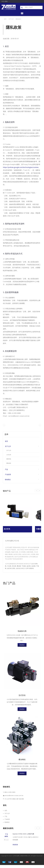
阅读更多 (22, 646)
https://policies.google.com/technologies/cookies (21, 167)
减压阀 (29, 566)
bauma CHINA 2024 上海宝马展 (24, 837)
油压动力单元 (20, 568)
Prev (40, 491)
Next (36, 491)
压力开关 (7, 529)
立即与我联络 (30, 568)
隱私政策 (18, 19)
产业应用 (8, 474)
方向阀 (9, 566)
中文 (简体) (5, 1)
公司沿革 (9, 455)
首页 (5, 19)
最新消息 (9, 459)
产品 (6, 469)
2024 (6, 843)
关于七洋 (11, 19)
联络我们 (8, 480)
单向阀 (14, 566)
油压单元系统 (11, 568)
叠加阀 (19, 566)
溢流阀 (33, 566)
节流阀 (24, 566)
